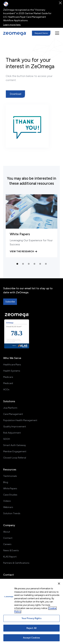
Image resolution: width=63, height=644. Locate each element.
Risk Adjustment (12, 433)
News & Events (11, 550)
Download (15, 94)
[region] (32, 611)
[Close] (59, 584)
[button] (56, 33)
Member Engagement (15, 451)
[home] (15, 34)
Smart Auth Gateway (15, 445)
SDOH (7, 439)
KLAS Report (10, 557)
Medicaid (8, 383)
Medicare (8, 377)
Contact (8, 538)
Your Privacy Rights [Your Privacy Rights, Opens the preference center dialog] (31, 618)
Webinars (8, 507)
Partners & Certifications (16, 563)
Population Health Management (20, 420)
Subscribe (10, 302)
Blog (6, 482)
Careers (7, 544)
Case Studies (10, 495)
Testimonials (10, 476)
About (7, 532)
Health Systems (12, 371)
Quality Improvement (15, 427)
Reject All (32, 628)
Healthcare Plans (12, 365)
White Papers (10, 489)
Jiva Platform (10, 408)
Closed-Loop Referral (15, 458)
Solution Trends (12, 513)
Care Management (13, 414)
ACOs (6, 390)
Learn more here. (12, 25)
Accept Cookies (32, 638)
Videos (7, 501)
